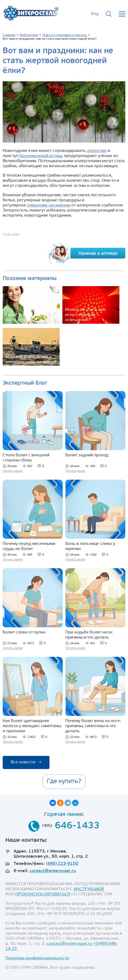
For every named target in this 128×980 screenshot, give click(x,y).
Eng (95, 14)
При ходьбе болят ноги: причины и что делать (89, 635)
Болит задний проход (87, 455)
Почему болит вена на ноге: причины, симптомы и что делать (93, 726)
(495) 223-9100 (62, 864)
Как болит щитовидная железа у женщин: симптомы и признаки (32, 726)
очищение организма (49, 205)
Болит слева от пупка (24, 632)
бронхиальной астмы (41, 156)
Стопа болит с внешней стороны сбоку (26, 458)
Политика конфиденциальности (37, 958)
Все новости (26, 762)
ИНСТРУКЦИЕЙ (89, 889)
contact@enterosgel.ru (53, 871)
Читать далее (13, 471)
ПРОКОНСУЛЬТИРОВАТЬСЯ (43, 894)
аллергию (97, 151)
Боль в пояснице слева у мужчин (90, 546)
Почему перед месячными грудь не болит (29, 546)
